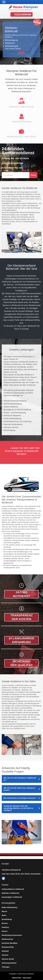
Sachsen (5, 955)
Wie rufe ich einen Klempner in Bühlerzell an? (20, 779)
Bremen (5, 923)
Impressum (27, 978)
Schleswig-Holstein (9, 963)
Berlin (4, 915)
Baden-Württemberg (9, 907)
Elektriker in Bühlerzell (10, 893)
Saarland (5, 951)
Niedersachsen (7, 939)
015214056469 (23, 14)
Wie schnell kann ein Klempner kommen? (20, 798)
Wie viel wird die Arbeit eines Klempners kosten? (19, 789)
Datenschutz (17, 978)
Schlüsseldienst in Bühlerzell (13, 889)
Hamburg (5, 927)
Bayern (4, 911)
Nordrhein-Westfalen (10, 943)
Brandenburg (7, 919)
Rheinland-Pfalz (8, 947)
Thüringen (6, 967)
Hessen (5, 931)
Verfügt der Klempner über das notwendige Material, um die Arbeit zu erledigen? (18, 808)
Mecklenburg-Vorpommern (12, 935)
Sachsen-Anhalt (8, 959)
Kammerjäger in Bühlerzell (12, 897)
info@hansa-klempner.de (11, 870)
